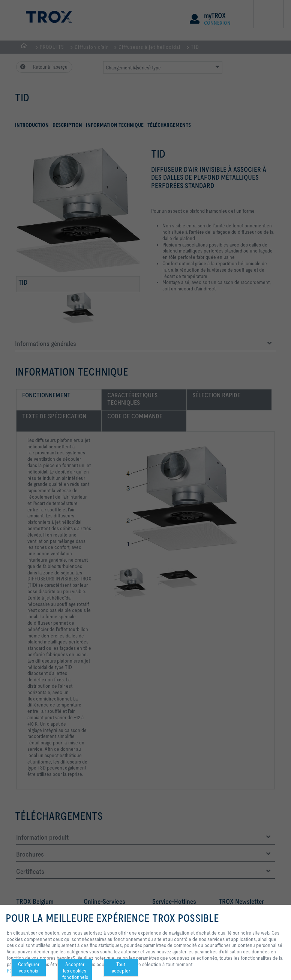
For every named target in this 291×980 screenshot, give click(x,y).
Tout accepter (121, 967)
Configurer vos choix (29, 967)
